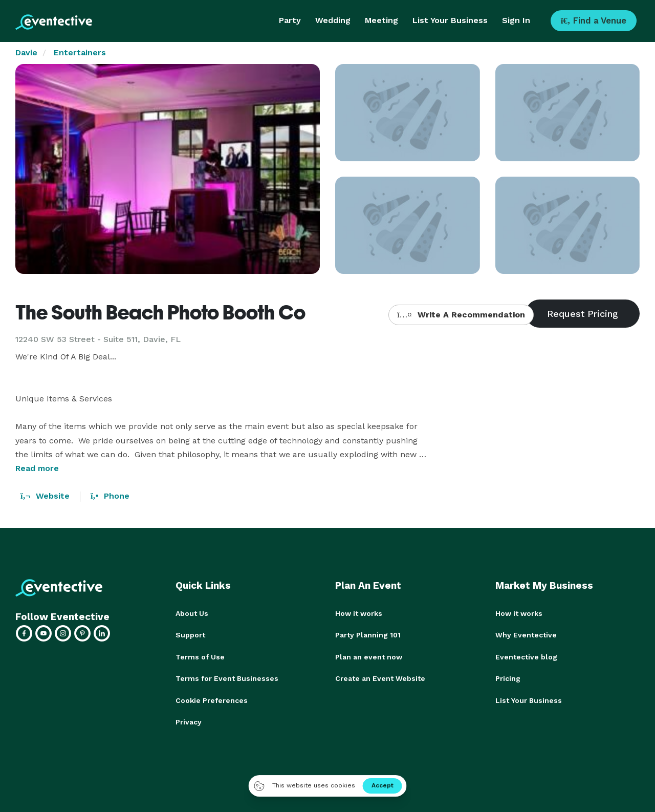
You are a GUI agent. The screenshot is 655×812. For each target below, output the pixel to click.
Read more (37, 468)
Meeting (381, 20)
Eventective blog (526, 656)
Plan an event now (369, 656)
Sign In (516, 20)
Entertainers (80, 52)
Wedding (333, 20)
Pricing (508, 678)
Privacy (189, 721)
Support (190, 635)
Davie (26, 52)
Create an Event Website (380, 678)
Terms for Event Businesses (227, 678)
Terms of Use (200, 656)
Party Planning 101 (368, 635)
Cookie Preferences (212, 699)
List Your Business (450, 20)
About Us (192, 613)
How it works (359, 613)
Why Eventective (526, 635)
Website (45, 496)
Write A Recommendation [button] (461, 315)
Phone (110, 496)
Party (290, 20)
